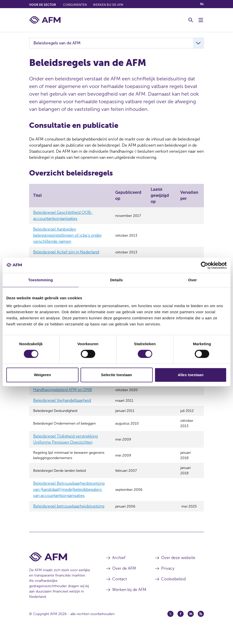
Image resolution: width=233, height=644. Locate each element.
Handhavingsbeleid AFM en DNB (63, 395)
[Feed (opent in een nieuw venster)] (201, 624)
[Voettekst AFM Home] (60, 568)
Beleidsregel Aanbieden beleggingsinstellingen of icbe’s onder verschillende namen (67, 235)
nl (202, 4)
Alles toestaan (191, 375)
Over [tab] (193, 280)
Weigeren (42, 375)
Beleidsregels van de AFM (57, 43)
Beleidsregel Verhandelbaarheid (62, 406)
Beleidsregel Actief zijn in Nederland (66, 252)
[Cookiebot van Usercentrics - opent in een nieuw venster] (205, 265)
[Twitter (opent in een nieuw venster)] (170, 624)
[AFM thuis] (45, 20)
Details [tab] (116, 280)
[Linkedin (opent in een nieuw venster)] (191, 624)
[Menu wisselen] (201, 20)
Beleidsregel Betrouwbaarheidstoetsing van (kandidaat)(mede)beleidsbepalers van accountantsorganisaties (69, 500)
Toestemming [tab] (41, 280)
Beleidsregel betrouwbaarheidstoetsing (69, 517)
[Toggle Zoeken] (191, 20)
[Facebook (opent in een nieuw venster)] (181, 624)
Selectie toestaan (117, 375)
